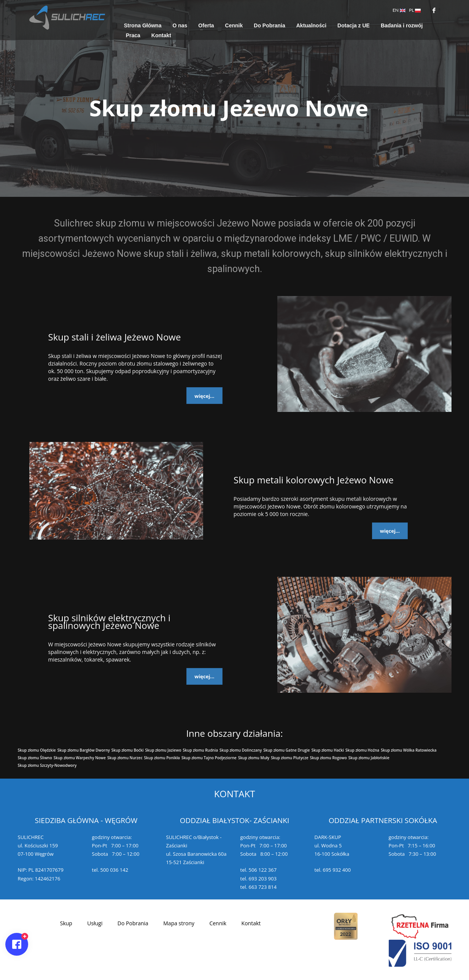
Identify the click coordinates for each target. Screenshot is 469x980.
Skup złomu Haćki (328, 750)
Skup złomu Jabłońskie (369, 758)
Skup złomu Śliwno (35, 758)
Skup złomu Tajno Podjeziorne (209, 758)
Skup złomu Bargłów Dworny (84, 750)
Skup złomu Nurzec (125, 758)
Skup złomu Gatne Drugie (286, 750)
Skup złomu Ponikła (162, 758)
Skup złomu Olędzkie (37, 750)
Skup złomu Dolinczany (241, 750)
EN (399, 10)
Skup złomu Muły (254, 758)
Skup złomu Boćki (128, 750)
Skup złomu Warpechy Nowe (80, 758)
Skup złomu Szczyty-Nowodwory (47, 765)
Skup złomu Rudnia (200, 750)
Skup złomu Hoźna (362, 750)
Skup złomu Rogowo (328, 758)
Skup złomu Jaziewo (163, 750)
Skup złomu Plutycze (290, 758)
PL (415, 10)
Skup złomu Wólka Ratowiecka (409, 750)
